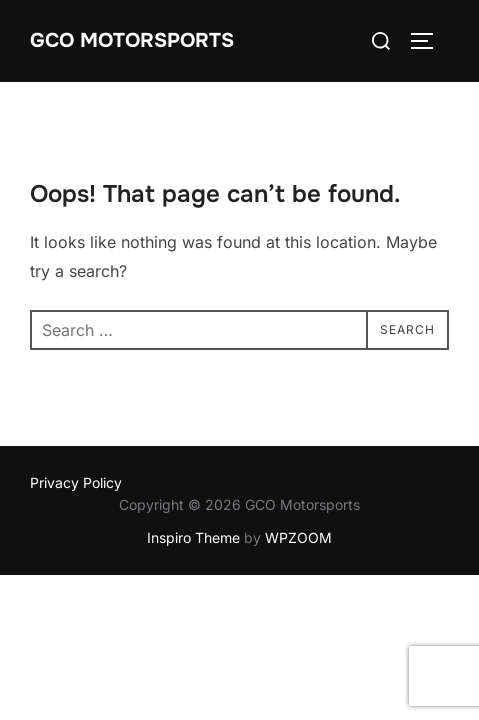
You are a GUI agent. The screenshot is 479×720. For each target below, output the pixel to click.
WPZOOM (298, 537)
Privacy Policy (76, 482)
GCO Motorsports (132, 40)
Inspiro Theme (193, 537)
